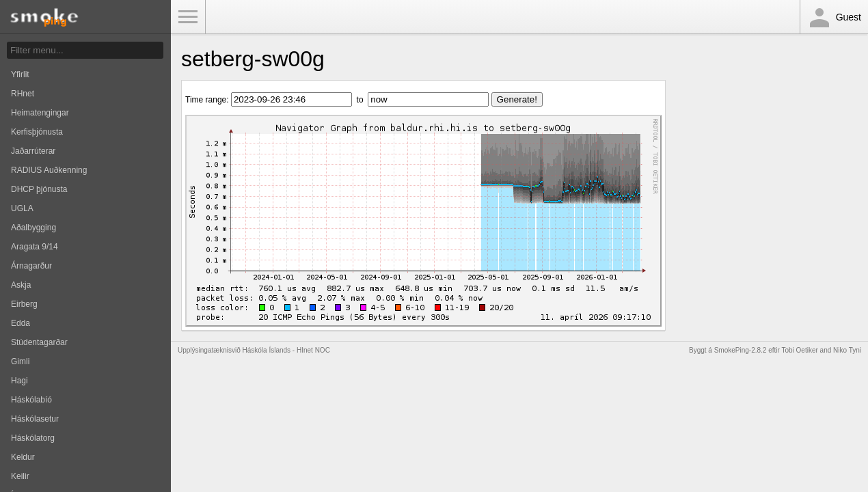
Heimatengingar (40, 113)
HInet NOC (313, 350)
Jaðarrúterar (33, 151)
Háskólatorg (33, 438)
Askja (21, 285)
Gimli (20, 361)
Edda (21, 323)
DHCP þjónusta (39, 189)
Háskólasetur (35, 419)
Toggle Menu (188, 17)
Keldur (23, 457)
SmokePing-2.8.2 (741, 350)
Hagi (19, 381)
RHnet (23, 94)
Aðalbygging (33, 228)
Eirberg (24, 304)
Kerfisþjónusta (37, 132)
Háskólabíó (31, 400)
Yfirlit (20, 74)
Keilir (20, 476)
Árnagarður (31, 266)
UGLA (22, 208)
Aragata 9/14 (35, 247)
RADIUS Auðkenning (49, 170)
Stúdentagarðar (39, 342)
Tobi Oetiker (799, 350)
